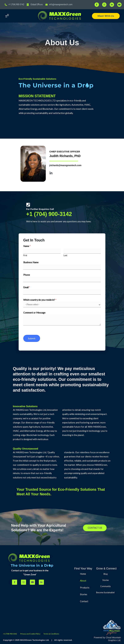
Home (83, 574)
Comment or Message (34, 313)
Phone (27, 275)
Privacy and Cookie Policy (30, 634)
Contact (84, 601)
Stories (84, 594)
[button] (7, 16)
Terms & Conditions (51, 634)
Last (65, 255)
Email (27, 287)
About (83, 581)
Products (86, 588)
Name (27, 246)
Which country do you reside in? (40, 300)
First (25, 255)
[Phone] (62, 280)
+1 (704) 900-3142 (49, 214)
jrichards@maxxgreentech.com (65, 165)
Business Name (31, 262)
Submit (32, 338)
